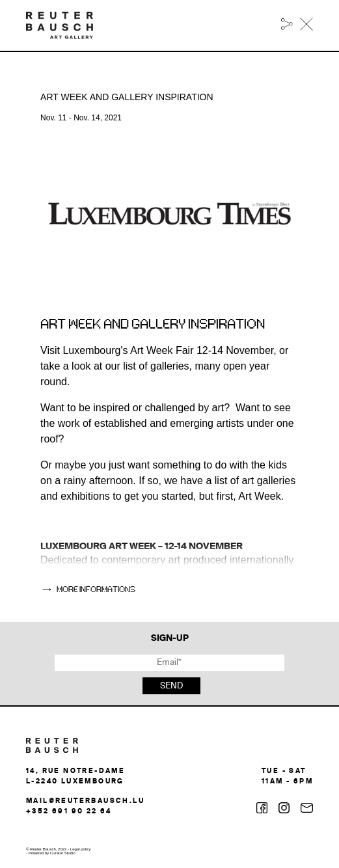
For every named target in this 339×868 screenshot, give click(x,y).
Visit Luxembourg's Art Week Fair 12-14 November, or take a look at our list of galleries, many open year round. (164, 366)
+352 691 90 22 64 (69, 811)
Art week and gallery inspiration (153, 325)
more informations (96, 590)
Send (171, 686)
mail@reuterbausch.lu (85, 801)
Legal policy (81, 849)
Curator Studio (63, 853)
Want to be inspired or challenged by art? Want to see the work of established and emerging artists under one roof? (167, 423)
